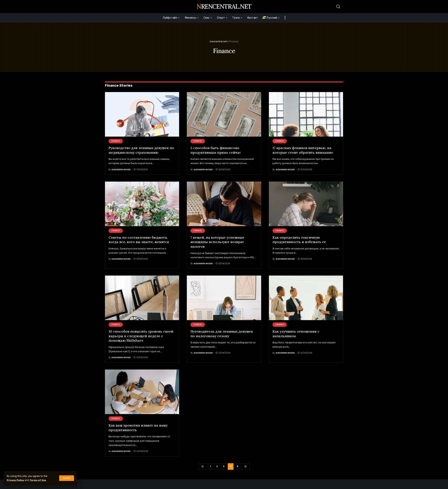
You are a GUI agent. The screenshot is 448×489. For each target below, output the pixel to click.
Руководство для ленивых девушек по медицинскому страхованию (142, 150)
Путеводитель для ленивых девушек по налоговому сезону (222, 333)
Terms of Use (40, 480)
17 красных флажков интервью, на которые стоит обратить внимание (303, 150)
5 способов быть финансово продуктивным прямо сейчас (216, 150)
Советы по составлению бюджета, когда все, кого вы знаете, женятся (139, 239)
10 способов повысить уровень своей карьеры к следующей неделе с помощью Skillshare (141, 336)
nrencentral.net (224, 7)
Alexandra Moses (121, 169)
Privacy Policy (16, 480)
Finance (116, 141)
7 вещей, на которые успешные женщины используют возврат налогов (218, 242)
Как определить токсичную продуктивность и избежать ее (300, 239)
